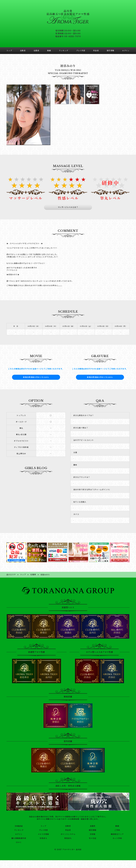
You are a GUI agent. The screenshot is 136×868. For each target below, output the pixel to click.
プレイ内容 (43, 827)
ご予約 (117, 827)
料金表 (68, 827)
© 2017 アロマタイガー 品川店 (68, 847)
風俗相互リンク (117, 831)
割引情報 (93, 827)
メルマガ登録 (43, 831)
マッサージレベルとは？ (68, 205)
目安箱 (93, 831)
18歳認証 (19, 823)
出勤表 (68, 823)
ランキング (19, 827)
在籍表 (93, 823)
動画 (117, 823)
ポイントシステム (68, 831)
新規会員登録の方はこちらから (36, 374)
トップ (43, 823)
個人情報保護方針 (19, 835)
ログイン (19, 831)
